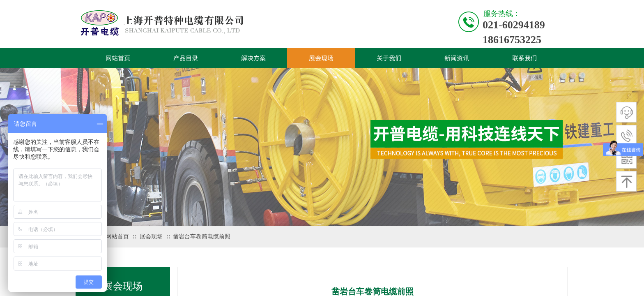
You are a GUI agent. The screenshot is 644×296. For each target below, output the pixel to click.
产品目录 (186, 58)
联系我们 (524, 58)
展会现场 (321, 58)
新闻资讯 (457, 58)
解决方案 (253, 58)
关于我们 (389, 58)
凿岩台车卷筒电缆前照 (202, 237)
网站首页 (118, 58)
